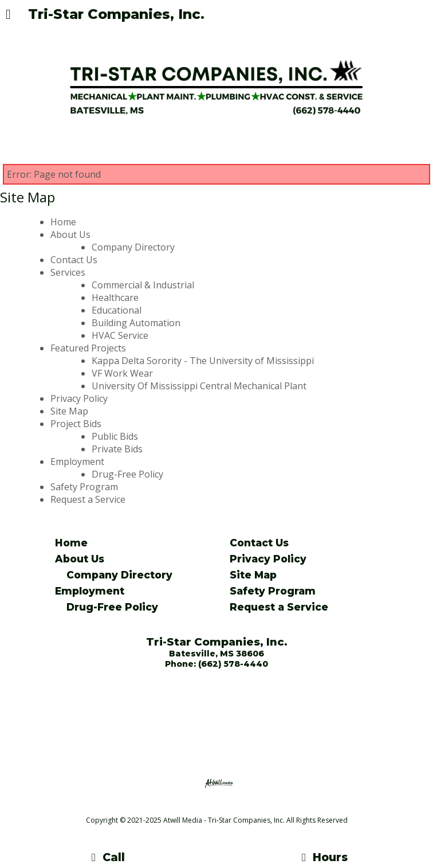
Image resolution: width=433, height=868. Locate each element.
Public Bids (115, 436)
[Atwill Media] (227, 808)
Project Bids (76, 424)
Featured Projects (88, 348)
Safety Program (84, 487)
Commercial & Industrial (143, 285)
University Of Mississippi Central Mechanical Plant (199, 386)
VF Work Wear (122, 373)
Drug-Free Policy (127, 474)
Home (63, 222)
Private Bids (117, 449)
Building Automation (136, 323)
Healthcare (115, 298)
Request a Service (88, 499)
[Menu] (8, 15)
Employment (77, 462)
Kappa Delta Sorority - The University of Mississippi (203, 361)
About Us (70, 234)
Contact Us (74, 260)
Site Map (69, 411)
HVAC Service (120, 335)
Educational (117, 310)
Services (68, 272)
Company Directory (133, 247)
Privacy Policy (79, 398)
